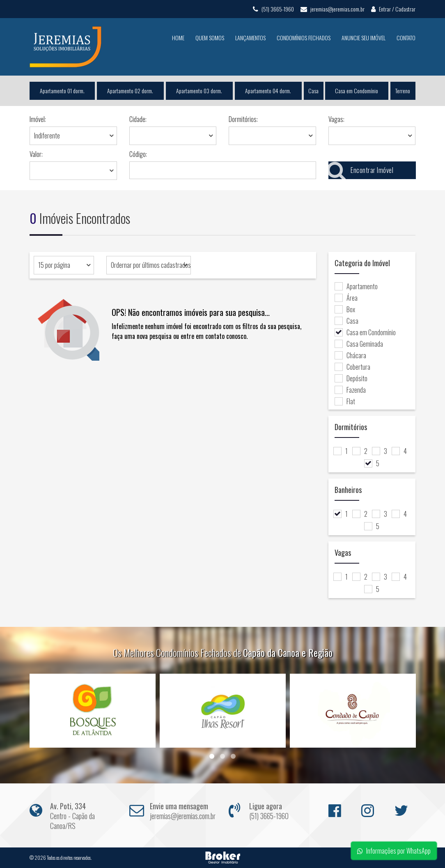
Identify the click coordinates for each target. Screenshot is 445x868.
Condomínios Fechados (304, 38)
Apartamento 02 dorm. (130, 91)
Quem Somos (210, 38)
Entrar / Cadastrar (393, 9)
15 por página (54, 265)
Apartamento (356, 286)
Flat (345, 401)
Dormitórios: (243, 119)
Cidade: (138, 119)
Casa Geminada (359, 344)
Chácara (350, 355)
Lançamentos (250, 38)
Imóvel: (38, 119)
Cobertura (352, 367)
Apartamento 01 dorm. (62, 91)
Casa (313, 91)
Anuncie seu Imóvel (364, 38)
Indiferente (47, 136)
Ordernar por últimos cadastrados (151, 265)
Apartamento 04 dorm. (268, 91)
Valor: (36, 154)
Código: (138, 154)
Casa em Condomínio (357, 91)
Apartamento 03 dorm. (199, 91)
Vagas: (336, 119)
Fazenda (350, 390)
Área (346, 298)
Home (178, 38)
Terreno (403, 91)
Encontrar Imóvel (361, 170)
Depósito (351, 378)
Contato (406, 38)
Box (345, 309)
